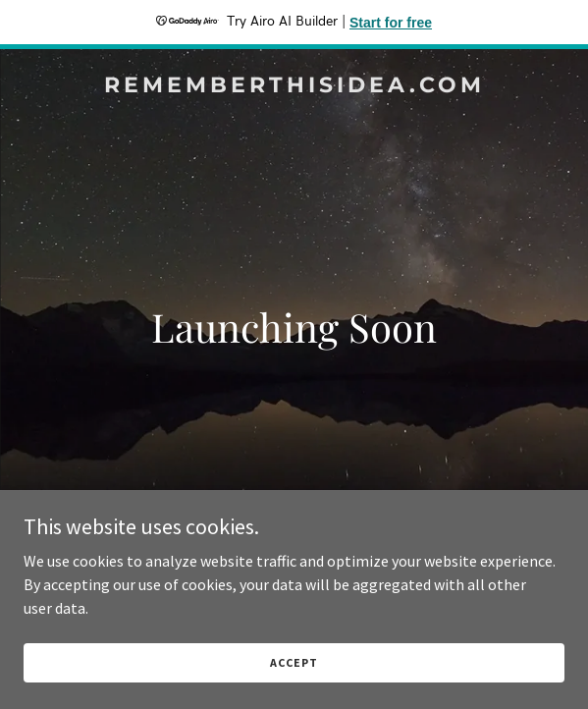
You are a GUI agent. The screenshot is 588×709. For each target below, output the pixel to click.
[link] (294, 86)
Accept (294, 662)
